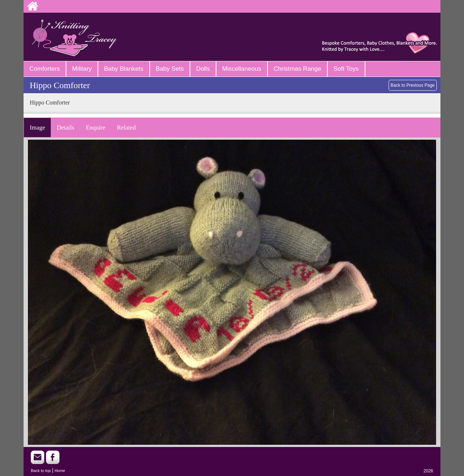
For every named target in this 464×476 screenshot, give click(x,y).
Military (82, 69)
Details (65, 128)
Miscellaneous (242, 69)
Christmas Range (297, 69)
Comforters (45, 69)
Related (126, 128)
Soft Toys (346, 69)
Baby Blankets (124, 69)
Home (60, 471)
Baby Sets (170, 69)
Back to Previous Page (413, 85)
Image (37, 128)
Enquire (96, 128)
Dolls (203, 69)
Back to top (41, 471)
